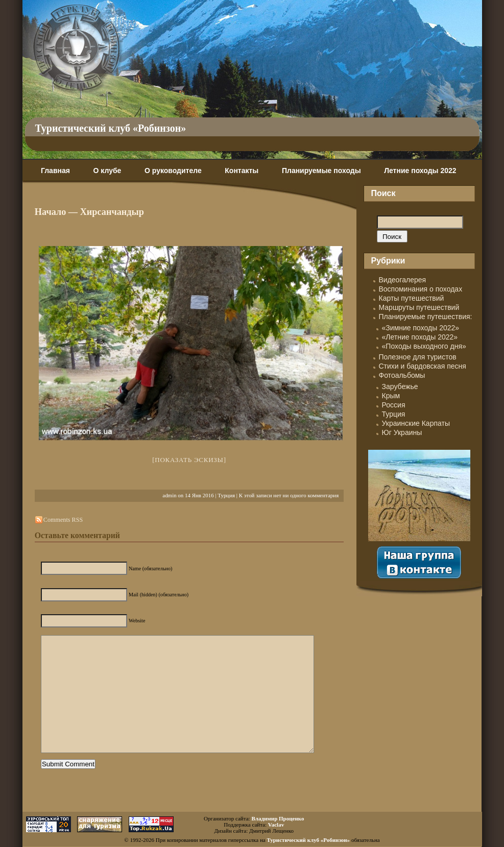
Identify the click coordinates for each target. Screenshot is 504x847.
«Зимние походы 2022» (421, 328)
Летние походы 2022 (420, 171)
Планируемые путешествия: (426, 317)
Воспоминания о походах (421, 289)
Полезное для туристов (418, 357)
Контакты (242, 171)
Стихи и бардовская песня (423, 366)
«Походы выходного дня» (424, 346)
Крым (391, 396)
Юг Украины (402, 432)
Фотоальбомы (402, 375)
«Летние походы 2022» (420, 337)
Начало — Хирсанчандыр (89, 212)
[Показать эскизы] (189, 460)
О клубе (107, 171)
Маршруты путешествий (419, 307)
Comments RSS (63, 520)
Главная (55, 171)
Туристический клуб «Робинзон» (111, 128)
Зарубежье (400, 386)
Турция (226, 495)
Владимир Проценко (278, 818)
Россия (394, 405)
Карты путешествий (412, 298)
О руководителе (173, 171)
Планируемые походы (321, 171)
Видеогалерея (403, 280)
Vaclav (276, 825)
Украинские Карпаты (416, 423)
